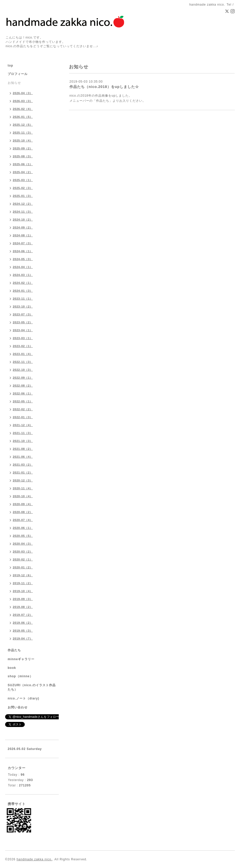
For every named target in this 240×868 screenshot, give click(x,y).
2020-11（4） (23, 488)
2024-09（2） (23, 227)
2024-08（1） (23, 235)
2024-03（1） (23, 275)
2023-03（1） (23, 338)
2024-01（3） (23, 291)
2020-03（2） (23, 552)
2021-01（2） (23, 473)
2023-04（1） (23, 330)
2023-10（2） (23, 307)
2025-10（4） (23, 141)
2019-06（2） (23, 623)
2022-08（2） (23, 386)
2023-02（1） (23, 346)
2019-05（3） (23, 631)
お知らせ (14, 83)
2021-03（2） (23, 465)
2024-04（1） (23, 267)
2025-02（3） (23, 188)
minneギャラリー (21, 659)
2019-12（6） (23, 575)
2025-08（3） (23, 156)
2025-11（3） (23, 133)
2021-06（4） (23, 457)
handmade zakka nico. (34, 859)
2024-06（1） (23, 251)
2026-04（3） (23, 93)
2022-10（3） (23, 370)
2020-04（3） (23, 544)
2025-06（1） (23, 164)
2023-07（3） (23, 314)
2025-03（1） (23, 180)
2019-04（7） (23, 639)
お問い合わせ (18, 707)
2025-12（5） (23, 125)
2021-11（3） (23, 433)
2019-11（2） (23, 583)
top (10, 66)
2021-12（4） (23, 425)
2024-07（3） (23, 243)
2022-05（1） (23, 401)
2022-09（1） (23, 378)
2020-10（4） (23, 496)
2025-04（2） (23, 172)
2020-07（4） (23, 520)
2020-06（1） (23, 528)
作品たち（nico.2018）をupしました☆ (104, 87)
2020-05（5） (23, 536)
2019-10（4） (23, 591)
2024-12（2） (23, 204)
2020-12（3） (23, 480)
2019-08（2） (23, 607)
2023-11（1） (23, 299)
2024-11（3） (23, 212)
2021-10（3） (23, 441)
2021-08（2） (23, 449)
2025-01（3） (23, 196)
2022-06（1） (23, 393)
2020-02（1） (23, 559)
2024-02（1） (23, 283)
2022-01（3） (23, 417)
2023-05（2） (23, 322)
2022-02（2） (23, 409)
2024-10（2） (23, 220)
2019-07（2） (23, 615)
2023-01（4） (23, 354)
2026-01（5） (23, 117)
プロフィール (18, 74)
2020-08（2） (23, 512)
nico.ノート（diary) (23, 698)
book (12, 668)
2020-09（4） (23, 504)
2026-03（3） (23, 101)
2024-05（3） (23, 259)
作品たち (14, 650)
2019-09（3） (23, 599)
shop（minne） (20, 676)
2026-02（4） (23, 109)
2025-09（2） (23, 148)
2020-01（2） (23, 567)
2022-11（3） (23, 362)
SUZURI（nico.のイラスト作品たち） (32, 687)
